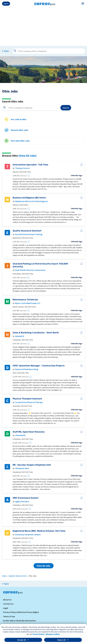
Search (66, 108)
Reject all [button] (61, 640)
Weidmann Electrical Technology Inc (32, 201)
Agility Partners (22, 502)
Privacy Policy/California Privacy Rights (21, 612)
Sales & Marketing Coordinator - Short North (36, 333)
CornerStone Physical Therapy (29, 402)
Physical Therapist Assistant (27, 399)
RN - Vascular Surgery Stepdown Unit (32, 465)
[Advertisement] (43, 26)
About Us (7, 600)
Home (4, 576)
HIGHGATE (20, 336)
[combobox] (30, 108)
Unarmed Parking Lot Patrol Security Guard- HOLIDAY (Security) (40, 265)
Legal (6, 608)
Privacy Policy (39, 634)
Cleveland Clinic (22, 468)
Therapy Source (22, 168)
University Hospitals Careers (28, 535)
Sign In (6, 4)
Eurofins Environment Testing (29, 234)
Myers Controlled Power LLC (28, 303)
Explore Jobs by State (18, 576)
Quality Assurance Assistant (27, 231)
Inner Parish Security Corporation (30, 270)
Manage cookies (53, 634)
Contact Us (8, 604)
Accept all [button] (22, 640)
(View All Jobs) (27, 156)
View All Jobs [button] (43, 566)
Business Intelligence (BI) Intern (29, 198)
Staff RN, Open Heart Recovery (29, 432)
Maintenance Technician (25, 300)
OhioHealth (20, 435)
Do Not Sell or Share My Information (19, 621)
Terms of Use (9, 616)
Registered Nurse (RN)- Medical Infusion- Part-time (39, 531)
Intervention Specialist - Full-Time (30, 165)
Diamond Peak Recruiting (27, 369)
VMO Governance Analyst (26, 498)
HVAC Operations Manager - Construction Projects (39, 366)
